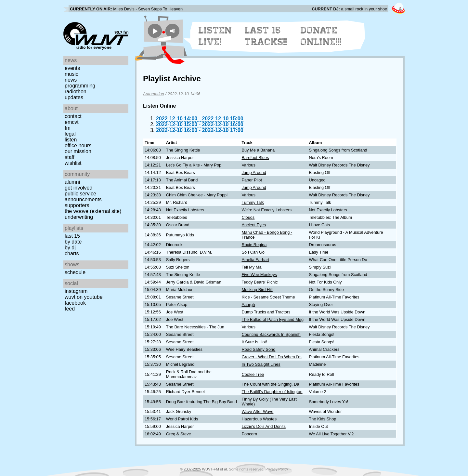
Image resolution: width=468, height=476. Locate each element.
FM (68, 128)
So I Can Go (253, 252)
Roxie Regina (254, 245)
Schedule (75, 272)
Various (248, 165)
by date (73, 242)
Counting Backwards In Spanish (271, 334)
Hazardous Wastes (259, 419)
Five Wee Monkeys (259, 275)
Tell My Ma (251, 267)
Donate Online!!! (321, 36)
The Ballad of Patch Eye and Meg (273, 319)
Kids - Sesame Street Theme (268, 297)
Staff (70, 157)
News (71, 80)
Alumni (72, 182)
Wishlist (73, 163)
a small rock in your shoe (364, 9)
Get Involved (78, 188)
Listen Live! (215, 36)
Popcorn (249, 434)
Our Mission (78, 151)
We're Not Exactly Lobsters (266, 210)
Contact (73, 116)
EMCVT (72, 122)
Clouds (248, 217)
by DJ (70, 248)
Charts (72, 253)
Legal (70, 134)
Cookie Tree (253, 374)
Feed (70, 309)
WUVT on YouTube (84, 297)
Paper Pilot (252, 180)
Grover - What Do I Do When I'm (272, 357)
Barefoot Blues (255, 158)
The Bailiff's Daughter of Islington (272, 392)
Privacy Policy (277, 469)
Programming (80, 86)
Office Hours (78, 145)
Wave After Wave (257, 411)
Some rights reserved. (247, 469)
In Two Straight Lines (261, 364)
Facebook (75, 303)
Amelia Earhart (255, 260)
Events (72, 68)
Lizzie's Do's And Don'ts (263, 426)
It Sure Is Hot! (254, 342)
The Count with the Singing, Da (270, 384)
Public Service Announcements (83, 197)
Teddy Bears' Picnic (260, 282)
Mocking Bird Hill (257, 290)
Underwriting (79, 217)
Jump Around (254, 172)
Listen (71, 140)
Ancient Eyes (254, 225)
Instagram (76, 291)
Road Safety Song (258, 349)
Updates (74, 97)
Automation (154, 94)
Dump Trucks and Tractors (266, 312)
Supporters (77, 205)
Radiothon (76, 92)
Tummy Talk (253, 202)
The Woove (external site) (93, 211)
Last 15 (72, 236)
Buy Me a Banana (258, 150)
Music (71, 74)
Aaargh (248, 304)
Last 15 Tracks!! (266, 36)
